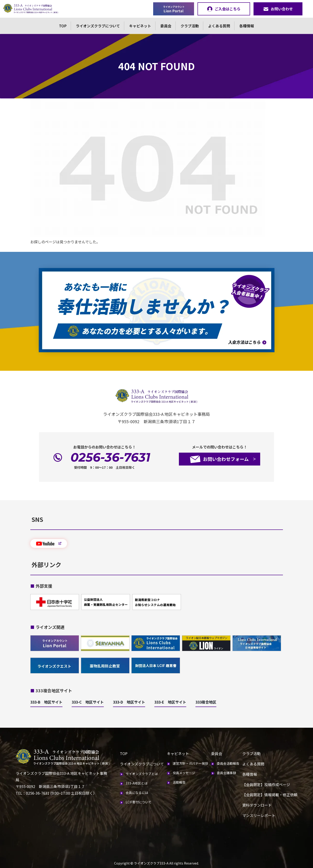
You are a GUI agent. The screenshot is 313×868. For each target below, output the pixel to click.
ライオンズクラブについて (98, 26)
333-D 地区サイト (129, 702)
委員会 (166, 26)
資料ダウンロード (257, 805)
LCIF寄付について (139, 802)
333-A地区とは (137, 783)
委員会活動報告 (228, 763)
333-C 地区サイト (88, 702)
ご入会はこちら (224, 9)
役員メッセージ (184, 773)
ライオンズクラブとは (142, 774)
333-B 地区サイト (46, 702)
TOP (63, 26)
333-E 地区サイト (170, 702)
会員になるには (137, 793)
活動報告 (179, 782)
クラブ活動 (190, 26)
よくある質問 (219, 26)
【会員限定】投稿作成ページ (266, 785)
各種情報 (247, 26)
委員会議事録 (226, 773)
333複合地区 (206, 702)
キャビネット (140, 26)
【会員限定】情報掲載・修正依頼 (270, 795)
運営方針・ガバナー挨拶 (190, 763)
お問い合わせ (278, 9)
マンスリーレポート (259, 815)
